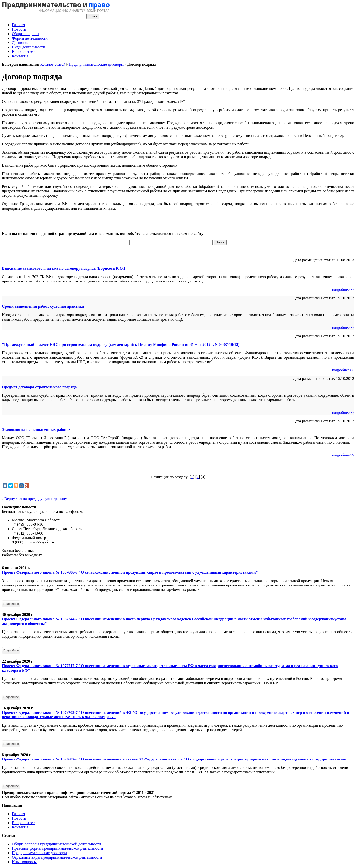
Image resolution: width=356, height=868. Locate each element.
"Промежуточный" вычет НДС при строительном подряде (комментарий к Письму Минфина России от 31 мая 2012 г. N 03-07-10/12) (121, 344)
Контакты (20, 56)
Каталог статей (53, 64)
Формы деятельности (30, 38)
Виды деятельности (28, 47)
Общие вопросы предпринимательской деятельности (56, 844)
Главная (19, 25)
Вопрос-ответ (23, 52)
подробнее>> (343, 290)
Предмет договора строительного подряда (39, 387)
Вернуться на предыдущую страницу (36, 499)
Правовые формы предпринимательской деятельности (57, 848)
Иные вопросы (24, 862)
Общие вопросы (25, 34)
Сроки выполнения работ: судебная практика (43, 306)
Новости (19, 29)
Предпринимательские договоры (96, 64)
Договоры (20, 43)
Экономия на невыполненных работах (36, 429)
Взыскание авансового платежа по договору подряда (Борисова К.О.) (64, 268)
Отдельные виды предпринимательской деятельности (57, 857)
